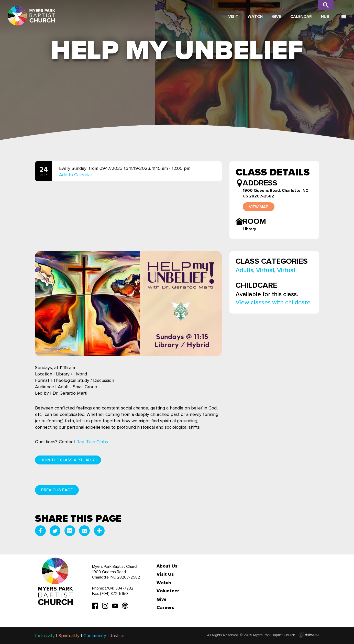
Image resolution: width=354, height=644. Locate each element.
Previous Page (57, 490)
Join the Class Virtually (68, 460)
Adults (244, 270)
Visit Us (165, 574)
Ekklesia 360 (309, 635)
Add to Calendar (76, 175)
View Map (259, 207)
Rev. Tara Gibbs (92, 442)
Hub (325, 16)
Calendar (301, 16)
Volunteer (168, 591)
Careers (165, 607)
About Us (167, 566)
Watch (255, 16)
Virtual (265, 270)
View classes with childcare (273, 302)
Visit (233, 16)
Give (276, 16)
